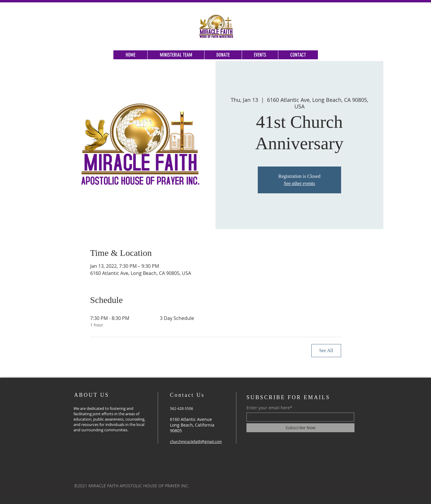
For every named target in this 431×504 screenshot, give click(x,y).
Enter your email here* (269, 408)
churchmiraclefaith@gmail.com (196, 441)
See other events (299, 183)
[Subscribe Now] (300, 428)
